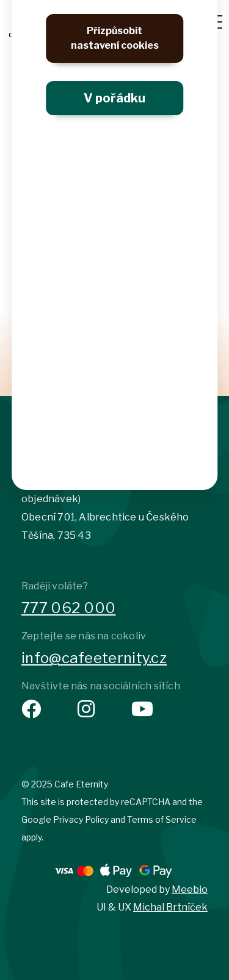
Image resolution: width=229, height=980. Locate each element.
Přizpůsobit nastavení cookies (115, 38)
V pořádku (114, 98)
